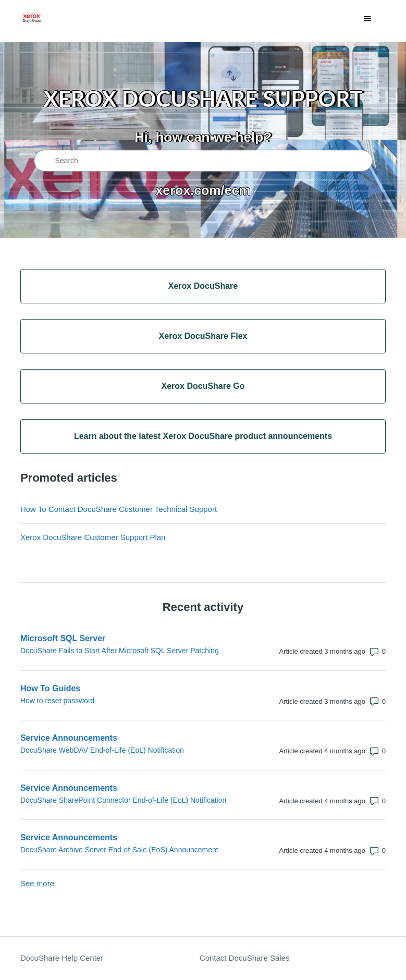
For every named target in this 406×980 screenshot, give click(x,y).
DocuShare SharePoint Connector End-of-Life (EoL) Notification (123, 800)
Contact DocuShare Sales (245, 958)
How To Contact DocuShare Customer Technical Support (119, 509)
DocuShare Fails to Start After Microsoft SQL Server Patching (120, 651)
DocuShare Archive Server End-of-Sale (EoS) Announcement (119, 850)
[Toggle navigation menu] (367, 19)
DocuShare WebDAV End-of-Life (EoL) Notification (102, 750)
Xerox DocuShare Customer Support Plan (93, 537)
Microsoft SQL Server (63, 638)
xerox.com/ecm (203, 190)
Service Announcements (69, 738)
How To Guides (50, 688)
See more (37, 883)
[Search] (203, 161)
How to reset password (57, 701)
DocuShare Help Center (62, 958)
